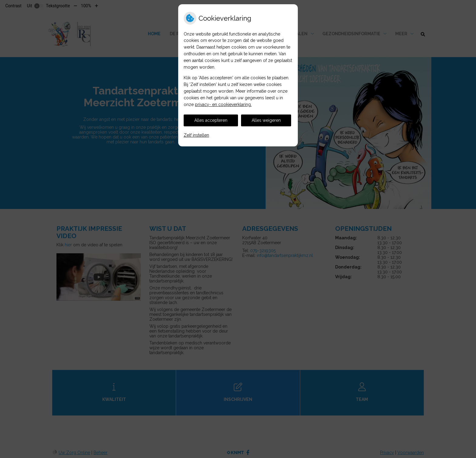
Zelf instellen (196, 135)
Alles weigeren (266, 120)
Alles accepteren (211, 120)
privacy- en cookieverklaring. (223, 104)
